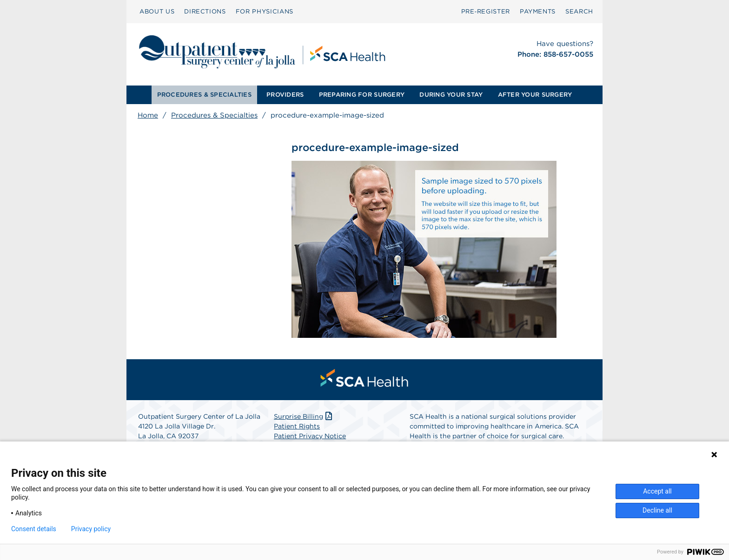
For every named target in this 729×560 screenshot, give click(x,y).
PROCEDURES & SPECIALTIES (204, 95)
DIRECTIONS (205, 11)
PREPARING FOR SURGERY (362, 95)
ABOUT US (157, 11)
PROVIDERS (285, 95)
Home (148, 115)
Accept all (657, 491)
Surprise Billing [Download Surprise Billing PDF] (304, 417)
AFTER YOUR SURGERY (535, 95)
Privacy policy (91, 529)
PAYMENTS (538, 11)
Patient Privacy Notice (310, 436)
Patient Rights (297, 427)
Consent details (34, 529)
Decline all (657, 510)
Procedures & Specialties (214, 115)
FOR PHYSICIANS (265, 11)
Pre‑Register (486, 11)
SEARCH (579, 11)
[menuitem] (157, 12)
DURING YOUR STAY (451, 95)
